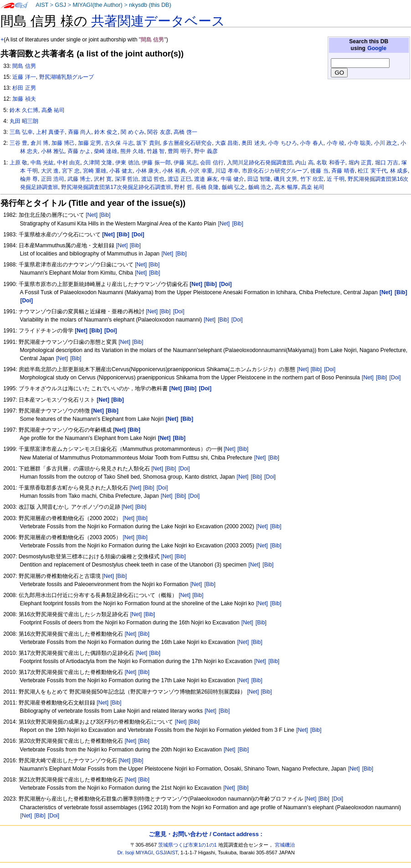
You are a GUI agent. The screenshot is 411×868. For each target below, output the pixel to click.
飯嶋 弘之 (234, 187)
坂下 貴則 (148, 143)
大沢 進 (50, 171)
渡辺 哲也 (153, 179)
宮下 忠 (71, 171)
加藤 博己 (63, 143)
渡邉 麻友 (206, 179)
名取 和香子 (331, 163)
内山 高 (304, 163)
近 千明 (336, 179)
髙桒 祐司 (313, 187)
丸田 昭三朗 (24, 121)
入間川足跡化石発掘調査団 (260, 163)
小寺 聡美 (359, 143)
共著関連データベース (158, 21)
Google (377, 48)
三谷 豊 (18, 143)
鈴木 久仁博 (24, 110)
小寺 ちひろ (282, 143)
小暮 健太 (121, 171)
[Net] (92, 215)
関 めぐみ (132, 132)
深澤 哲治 (126, 179)
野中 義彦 (206, 151)
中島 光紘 (42, 163)
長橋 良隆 (207, 187)
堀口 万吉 (387, 163)
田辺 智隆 (259, 179)
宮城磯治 (285, 845)
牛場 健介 (232, 179)
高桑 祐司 (53, 110)
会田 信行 (212, 163)
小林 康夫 (147, 171)
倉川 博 (39, 143)
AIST (42, 5)
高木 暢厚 (286, 187)
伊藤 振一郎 (156, 163)
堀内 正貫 (360, 163)
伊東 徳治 (127, 163)
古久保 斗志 (119, 143)
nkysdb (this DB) (150, 5)
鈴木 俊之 (106, 132)
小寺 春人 (311, 143)
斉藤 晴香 (343, 171)
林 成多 (399, 171)
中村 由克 (69, 163)
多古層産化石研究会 (187, 143)
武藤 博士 (79, 179)
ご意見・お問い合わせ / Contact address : (205, 834)
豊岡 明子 (179, 151)
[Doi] (179, 311)
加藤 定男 (90, 143)
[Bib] (105, 215)
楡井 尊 (29, 179)
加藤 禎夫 (24, 99)
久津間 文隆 (98, 163)
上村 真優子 (50, 132)
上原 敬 (18, 163)
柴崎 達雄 (105, 151)
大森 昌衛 (227, 143)
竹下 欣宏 (312, 179)
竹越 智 (156, 151)
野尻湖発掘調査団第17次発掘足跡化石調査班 (116, 187)
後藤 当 (319, 171)
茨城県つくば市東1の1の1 (188, 845)
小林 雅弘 (53, 151)
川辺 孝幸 (227, 171)
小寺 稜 (336, 143)
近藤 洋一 (24, 77)
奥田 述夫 (253, 143)
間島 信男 (24, 66)
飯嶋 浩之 (260, 187)
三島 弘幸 (21, 132)
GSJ (60, 5)
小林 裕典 (174, 171)
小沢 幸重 (200, 171)
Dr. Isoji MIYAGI (135, 853)
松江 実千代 (372, 171)
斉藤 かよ (79, 151)
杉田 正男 (24, 88)
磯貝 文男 (285, 179)
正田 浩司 (53, 179)
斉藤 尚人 (80, 132)
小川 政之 (386, 143)
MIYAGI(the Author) (97, 5)
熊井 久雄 (132, 151)
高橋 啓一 (185, 132)
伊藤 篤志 (185, 163)
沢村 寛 (103, 179)
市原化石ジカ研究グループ (275, 171)
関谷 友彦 (159, 132)
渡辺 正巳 (179, 179)
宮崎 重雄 (95, 171)
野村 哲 (183, 187)
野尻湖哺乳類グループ (67, 77)
